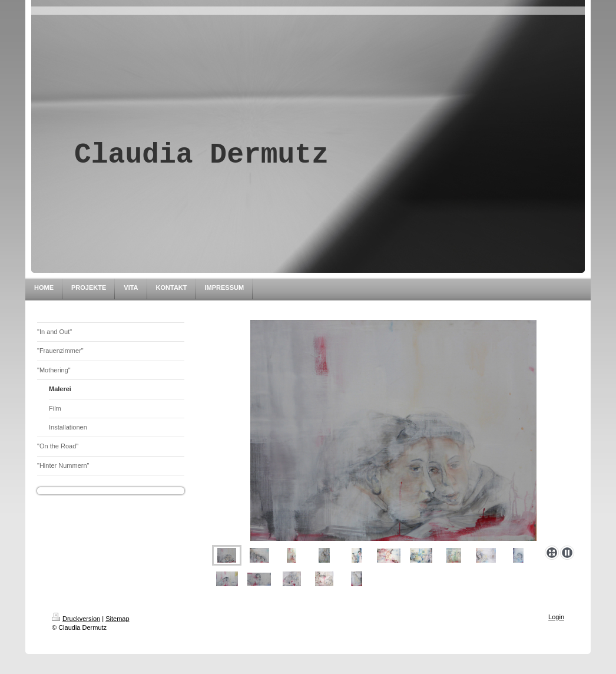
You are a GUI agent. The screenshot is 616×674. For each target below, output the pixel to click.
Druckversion (76, 619)
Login (556, 617)
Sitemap (117, 619)
